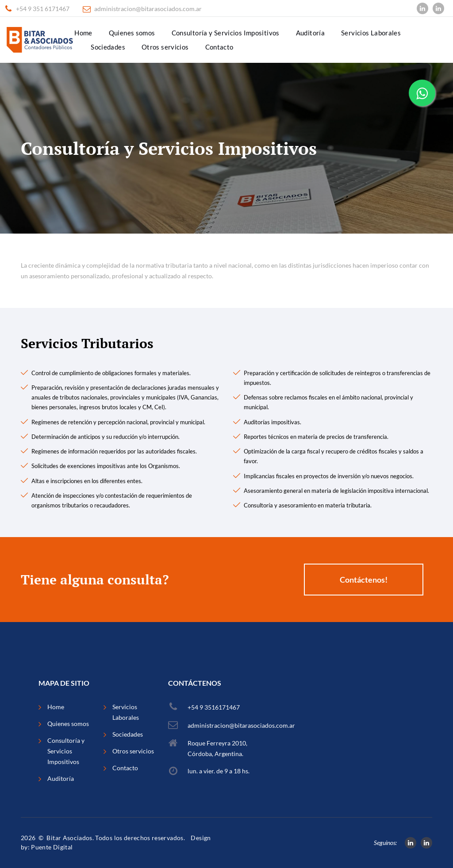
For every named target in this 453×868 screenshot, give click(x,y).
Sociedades (108, 47)
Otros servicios (165, 47)
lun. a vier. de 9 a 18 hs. (219, 771)
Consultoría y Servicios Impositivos (226, 33)
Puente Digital (52, 847)
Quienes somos (132, 33)
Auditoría (310, 33)
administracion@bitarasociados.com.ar (148, 9)
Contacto (219, 47)
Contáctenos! (364, 580)
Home (83, 33)
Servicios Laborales (371, 33)
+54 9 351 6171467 (43, 9)
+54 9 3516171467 (214, 707)
